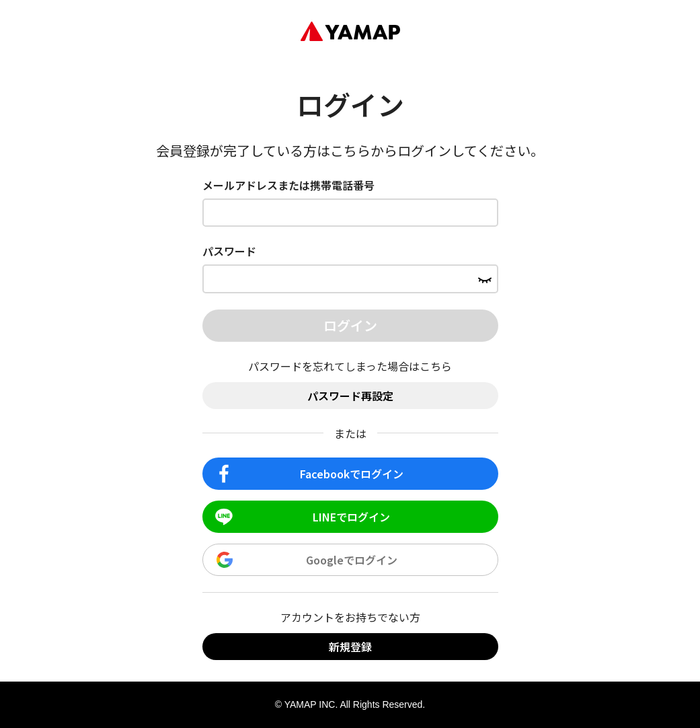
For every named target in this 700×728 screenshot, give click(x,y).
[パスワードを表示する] (485, 279)
